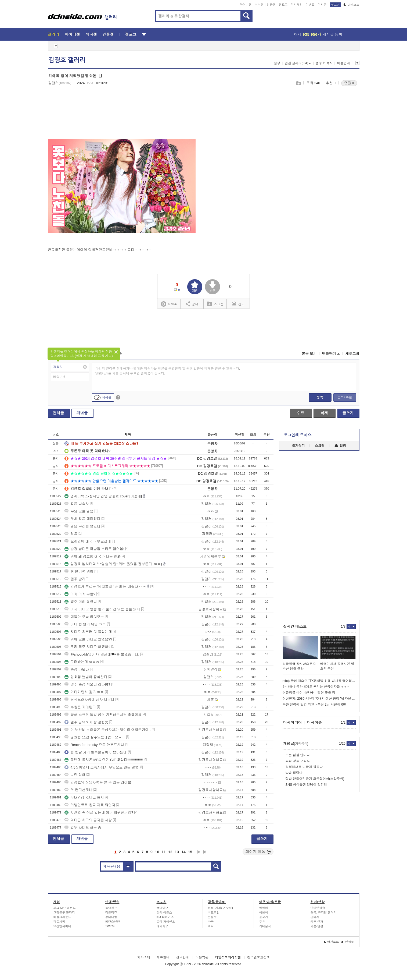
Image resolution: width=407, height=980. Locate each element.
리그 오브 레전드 (65, 908)
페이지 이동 (258, 852)
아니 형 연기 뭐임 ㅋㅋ (85, 624)
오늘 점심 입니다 (298, 755)
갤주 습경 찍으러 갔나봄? (87, 684)
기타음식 (265, 926)
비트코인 (214, 912)
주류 (262, 922)
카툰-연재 (317, 922)
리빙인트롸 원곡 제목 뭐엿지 (90, 805)
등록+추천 (345, 397)
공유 (192, 304)
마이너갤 (246, 5)
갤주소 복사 (324, 63)
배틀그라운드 (62, 917)
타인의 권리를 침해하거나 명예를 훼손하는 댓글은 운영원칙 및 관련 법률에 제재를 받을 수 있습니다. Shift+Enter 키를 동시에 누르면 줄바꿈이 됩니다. (168, 371)
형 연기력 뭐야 (79, 572)
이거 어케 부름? (80, 594)
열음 (71, 534)
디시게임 (297, 5)
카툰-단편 (317, 926)
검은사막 (59, 922)
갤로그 (283, 5)
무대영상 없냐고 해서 (84, 797)
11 (164, 852)
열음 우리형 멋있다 (82, 526)
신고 (238, 304)
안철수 (212, 917)
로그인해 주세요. (298, 435)
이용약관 (202, 957)
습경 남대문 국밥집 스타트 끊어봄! (94, 549)
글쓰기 (348, 413)
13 (177, 852)
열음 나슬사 (77, 504)
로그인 (335, 5)
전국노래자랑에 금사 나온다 (89, 700)
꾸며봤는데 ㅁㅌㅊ (82, 662)
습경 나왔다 (77, 669)
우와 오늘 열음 (79, 511)
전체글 (59, 413)
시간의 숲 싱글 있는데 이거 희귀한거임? (99, 813)
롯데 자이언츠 (166, 922)
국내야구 (163, 908)
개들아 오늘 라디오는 (84, 617)
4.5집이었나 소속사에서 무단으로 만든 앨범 (102, 767)
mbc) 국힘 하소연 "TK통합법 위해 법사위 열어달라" (319, 681)
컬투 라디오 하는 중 (83, 828)
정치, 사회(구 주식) (221, 908)
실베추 (169, 304)
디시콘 (322, 5)
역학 (211, 926)
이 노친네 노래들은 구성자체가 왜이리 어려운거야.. (107, 730)
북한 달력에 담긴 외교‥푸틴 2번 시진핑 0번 (314, 705)
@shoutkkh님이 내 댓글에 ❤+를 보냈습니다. (102, 654)
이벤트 (310, 5)
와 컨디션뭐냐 (78, 790)
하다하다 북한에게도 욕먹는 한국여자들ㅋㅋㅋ (316, 687)
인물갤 (271, 5)
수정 (301, 413)
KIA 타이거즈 (165, 917)
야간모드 (352, 5)
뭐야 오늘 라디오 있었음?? (88, 639)
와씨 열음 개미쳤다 (82, 519)
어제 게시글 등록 (318, 34)
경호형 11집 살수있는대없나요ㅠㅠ (95, 737)
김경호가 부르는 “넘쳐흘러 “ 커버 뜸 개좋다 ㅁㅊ (105, 587)
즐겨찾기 (298, 446)
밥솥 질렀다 (294, 773)
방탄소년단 (113, 922)
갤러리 (54, 34)
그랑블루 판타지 (64, 912)
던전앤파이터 (62, 926)
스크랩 (298, 83)
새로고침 (352, 354)
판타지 (315, 917)
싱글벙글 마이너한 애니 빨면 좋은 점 (309, 693)
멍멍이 (264, 908)
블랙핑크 (111, 908)
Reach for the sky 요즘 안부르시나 (94, 745)
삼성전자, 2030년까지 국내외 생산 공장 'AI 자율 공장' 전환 (319, 699)
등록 (320, 397)
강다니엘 (111, 917)
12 (170, 852)
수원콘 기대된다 (80, 707)
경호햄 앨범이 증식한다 (86, 677)
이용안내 (344, 63)
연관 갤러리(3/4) (298, 63)
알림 (340, 446)
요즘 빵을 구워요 (298, 761)
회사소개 (144, 957)
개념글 (82, 413)
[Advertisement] (74, 117)
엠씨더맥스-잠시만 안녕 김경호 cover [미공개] (103, 496)
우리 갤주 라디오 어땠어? (87, 647)
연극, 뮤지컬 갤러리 (324, 912)
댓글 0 (349, 83)
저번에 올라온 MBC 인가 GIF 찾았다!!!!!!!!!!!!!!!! (104, 760)
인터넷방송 (318, 908)
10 (157, 852)
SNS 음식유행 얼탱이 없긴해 (306, 785)
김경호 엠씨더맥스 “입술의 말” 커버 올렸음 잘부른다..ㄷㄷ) (113, 564)
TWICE (110, 926)
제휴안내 (163, 957)
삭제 (324, 413)
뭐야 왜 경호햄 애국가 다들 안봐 (93, 556)
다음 (199, 852)
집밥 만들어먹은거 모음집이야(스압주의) (315, 779)
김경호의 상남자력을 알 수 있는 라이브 (98, 782)
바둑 (211, 922)
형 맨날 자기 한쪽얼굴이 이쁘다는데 (96, 752)
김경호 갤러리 (67, 60)
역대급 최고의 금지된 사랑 (88, 820)
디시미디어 (293, 723)
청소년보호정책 (258, 957)
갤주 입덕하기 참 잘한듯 (86, 722)
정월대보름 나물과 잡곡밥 (304, 767)
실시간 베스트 (295, 627)
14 (183, 852)
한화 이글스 (164, 912)
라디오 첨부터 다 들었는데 (88, 632)
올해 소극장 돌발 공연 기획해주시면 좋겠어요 (103, 715)
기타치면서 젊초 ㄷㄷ (84, 692)
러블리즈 (111, 912)
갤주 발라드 (77, 579)
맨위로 (348, 942)
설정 (277, 63)
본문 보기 (309, 354)
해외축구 (163, 926)
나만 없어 (75, 775)
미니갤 (259, 5)
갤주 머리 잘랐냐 (81, 602)
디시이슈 (315, 723)
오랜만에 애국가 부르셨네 (88, 541)
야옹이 (264, 912)
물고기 (264, 917)
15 (190, 852)
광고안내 (182, 957)
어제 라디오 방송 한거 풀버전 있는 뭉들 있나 (102, 609)
